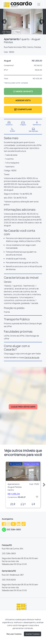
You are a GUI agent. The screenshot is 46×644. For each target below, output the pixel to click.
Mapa (16, 32)
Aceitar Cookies (33, 634)
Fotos (7, 32)
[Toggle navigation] (39, 4)
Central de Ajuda (32, 357)
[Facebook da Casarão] (4, 524)
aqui (12, 354)
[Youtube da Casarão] (13, 524)
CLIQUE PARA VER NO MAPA (23, 407)
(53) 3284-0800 (14, 530)
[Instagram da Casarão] (8, 524)
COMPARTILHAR (23, 109)
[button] (8, 471)
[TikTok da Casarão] (24, 524)
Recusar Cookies (14, 634)
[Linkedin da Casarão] (19, 524)
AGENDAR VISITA (23, 100)
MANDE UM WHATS (23, 91)
